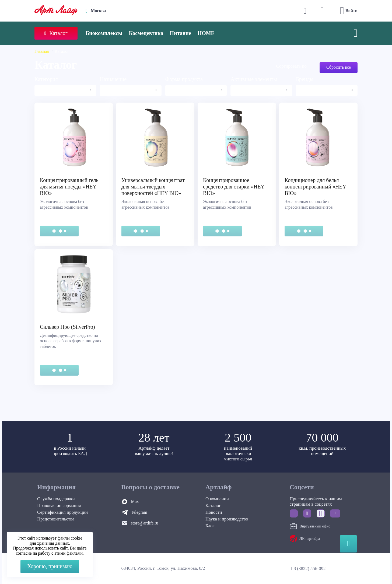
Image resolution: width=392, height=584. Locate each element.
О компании (217, 499)
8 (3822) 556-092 (309, 569)
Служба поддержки (56, 499)
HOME (206, 33)
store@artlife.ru (145, 523)
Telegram (139, 512)
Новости (214, 512)
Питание (181, 33)
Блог (210, 526)
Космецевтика (146, 33)
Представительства (56, 519)
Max (135, 501)
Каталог (213, 506)
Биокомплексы (104, 33)
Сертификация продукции (62, 512)
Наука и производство (227, 519)
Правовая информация (59, 506)
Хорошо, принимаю (50, 566)
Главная (42, 51)
